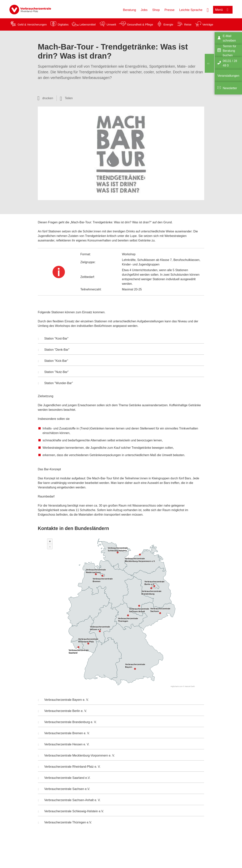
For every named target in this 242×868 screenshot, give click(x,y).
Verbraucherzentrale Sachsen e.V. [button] (64, 789)
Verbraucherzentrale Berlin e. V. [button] (62, 711)
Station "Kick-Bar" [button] (53, 361)
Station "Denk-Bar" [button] (54, 350)
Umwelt (111, 24)
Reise (188, 24)
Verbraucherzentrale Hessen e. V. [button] (64, 745)
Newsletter (230, 88)
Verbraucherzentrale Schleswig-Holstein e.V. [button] (71, 812)
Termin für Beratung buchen (229, 51)
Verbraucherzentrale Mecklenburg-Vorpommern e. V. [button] (76, 756)
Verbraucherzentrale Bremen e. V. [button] (64, 734)
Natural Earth (190, 686)
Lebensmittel (88, 24)
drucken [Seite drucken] (48, 98)
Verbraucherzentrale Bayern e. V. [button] (63, 700)
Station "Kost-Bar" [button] (53, 339)
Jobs (144, 10)
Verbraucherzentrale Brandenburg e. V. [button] (67, 723)
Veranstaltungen (228, 76)
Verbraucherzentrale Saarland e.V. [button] (64, 778)
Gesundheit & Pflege (140, 24)
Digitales (63, 24)
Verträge (208, 24)
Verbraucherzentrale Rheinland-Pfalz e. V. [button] (69, 767)
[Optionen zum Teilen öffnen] (66, 98)
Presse (169, 10)
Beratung (129, 10)
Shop (156, 10)
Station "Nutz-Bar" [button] (53, 372)
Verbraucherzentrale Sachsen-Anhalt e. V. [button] (69, 801)
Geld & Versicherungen (32, 24)
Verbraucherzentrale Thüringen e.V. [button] (65, 823)
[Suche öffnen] (208, 10)
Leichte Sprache (191, 10)
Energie (168, 24)
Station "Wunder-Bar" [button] (55, 384)
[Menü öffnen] (223, 10)
